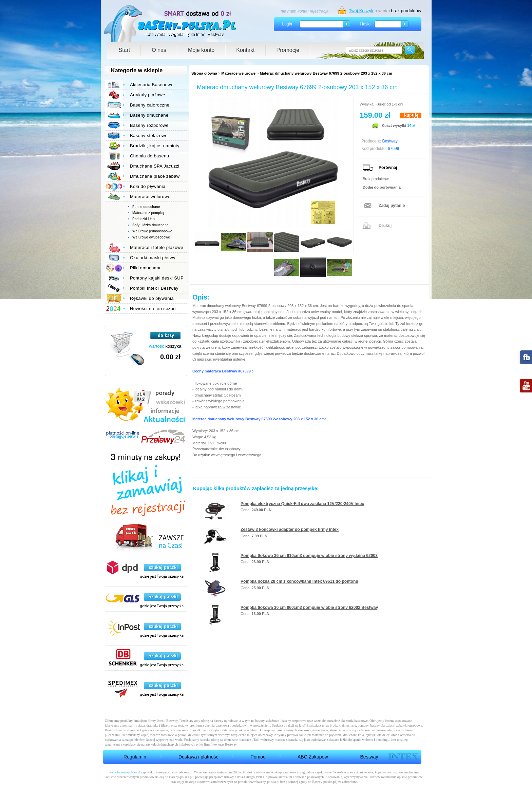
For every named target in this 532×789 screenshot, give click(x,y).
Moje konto (201, 50)
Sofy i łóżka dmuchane (150, 225)
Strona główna (204, 73)
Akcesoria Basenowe (152, 85)
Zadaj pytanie (392, 206)
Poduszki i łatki (144, 219)
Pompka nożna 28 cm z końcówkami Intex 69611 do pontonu (299, 581)
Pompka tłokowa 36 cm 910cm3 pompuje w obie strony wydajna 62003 (309, 556)
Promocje (288, 50)
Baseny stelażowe (149, 136)
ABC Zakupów (313, 757)
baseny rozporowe (294, 721)
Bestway (369, 757)
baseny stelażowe (267, 721)
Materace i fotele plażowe (157, 247)
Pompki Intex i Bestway (154, 288)
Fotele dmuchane (146, 207)
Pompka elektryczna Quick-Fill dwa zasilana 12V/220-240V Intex (302, 504)
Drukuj (385, 226)
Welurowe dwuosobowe (151, 237)
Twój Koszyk (361, 11)
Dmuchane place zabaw (155, 176)
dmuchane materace (237, 740)
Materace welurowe (238, 73)
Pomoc (258, 757)
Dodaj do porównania (382, 187)
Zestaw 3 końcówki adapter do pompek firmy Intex (290, 530)
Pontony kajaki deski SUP (157, 278)
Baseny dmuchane (149, 115)
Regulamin (135, 757)
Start (125, 50)
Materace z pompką (148, 213)
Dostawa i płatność (198, 757)
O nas (159, 50)
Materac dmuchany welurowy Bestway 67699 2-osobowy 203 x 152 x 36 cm (326, 73)
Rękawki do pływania (152, 298)
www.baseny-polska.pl (125, 772)
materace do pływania (327, 735)
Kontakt (245, 50)
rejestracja (319, 11)
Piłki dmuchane (146, 268)
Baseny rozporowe (149, 125)
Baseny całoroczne (150, 105)
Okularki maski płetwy (153, 258)
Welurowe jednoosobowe (152, 231)
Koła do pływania (148, 186)
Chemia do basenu (149, 156)
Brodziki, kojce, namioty (155, 146)
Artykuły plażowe (148, 95)
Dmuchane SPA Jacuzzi (155, 166)
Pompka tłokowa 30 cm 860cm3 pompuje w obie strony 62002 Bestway (309, 608)
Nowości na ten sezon (153, 309)
